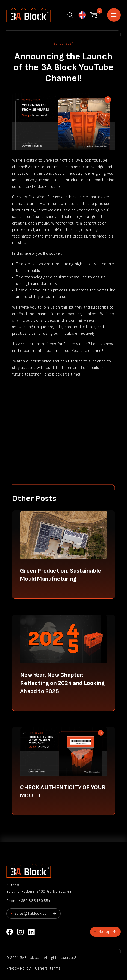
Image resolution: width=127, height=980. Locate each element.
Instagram (20, 932)
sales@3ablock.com (32, 913)
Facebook (10, 932)
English (82, 16)
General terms (48, 968)
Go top (104, 932)
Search (70, 15)
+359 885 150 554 (34, 901)
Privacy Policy (18, 968)
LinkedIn (31, 932)
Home (114, 15)
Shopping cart (94, 15)
